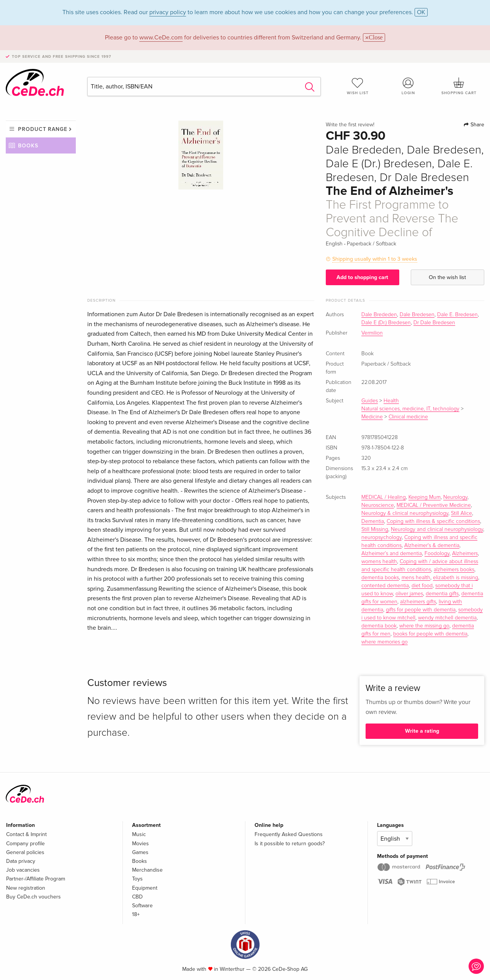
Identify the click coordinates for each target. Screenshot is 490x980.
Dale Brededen (379, 315)
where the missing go (424, 626)
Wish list (358, 86)
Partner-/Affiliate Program (36, 879)
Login (408, 86)
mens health (416, 578)
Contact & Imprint (26, 834)
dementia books (380, 578)
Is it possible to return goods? (290, 844)
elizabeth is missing (456, 578)
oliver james (409, 594)
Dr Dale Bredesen (434, 323)
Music (139, 834)
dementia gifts (442, 594)
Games (140, 852)
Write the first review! (350, 125)
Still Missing (375, 529)
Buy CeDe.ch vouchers (33, 897)
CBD (137, 897)
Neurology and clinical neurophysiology (437, 529)
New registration (26, 888)
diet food (422, 586)
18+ (136, 914)
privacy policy (168, 12)
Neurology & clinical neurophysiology (405, 513)
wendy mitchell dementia (447, 618)
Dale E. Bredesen (457, 315)
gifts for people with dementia (421, 610)
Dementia (373, 521)
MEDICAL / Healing (384, 497)
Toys (137, 879)
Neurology (455, 497)
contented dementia (385, 586)
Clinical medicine (408, 417)
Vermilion (372, 333)
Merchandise (147, 870)
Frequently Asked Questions (289, 834)
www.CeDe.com (161, 38)
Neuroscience (378, 505)
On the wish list (447, 277)
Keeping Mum (425, 497)
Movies (140, 844)
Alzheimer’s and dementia (392, 554)
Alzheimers (465, 554)
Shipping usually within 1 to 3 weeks (375, 259)
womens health (379, 562)
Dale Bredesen (417, 315)
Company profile (25, 844)
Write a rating (422, 731)
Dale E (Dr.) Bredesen (386, 323)
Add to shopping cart (362, 277)
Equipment (145, 888)
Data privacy (21, 861)
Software (142, 906)
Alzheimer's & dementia (432, 546)
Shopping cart (459, 86)
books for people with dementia (430, 634)
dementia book (379, 626)
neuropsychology (381, 537)
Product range (43, 129)
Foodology (437, 554)
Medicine (372, 417)
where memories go (385, 642)
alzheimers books (454, 570)
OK (421, 12)
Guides (370, 401)
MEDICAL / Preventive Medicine (434, 505)
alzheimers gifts (418, 602)
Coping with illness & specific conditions (433, 521)
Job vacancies (23, 870)
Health (391, 401)
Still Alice (461, 513)
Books (28, 146)
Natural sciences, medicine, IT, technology (410, 409)
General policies (25, 852)
